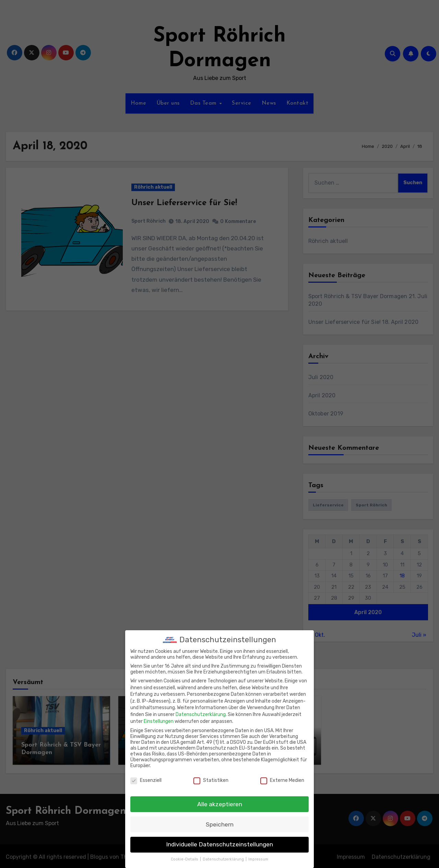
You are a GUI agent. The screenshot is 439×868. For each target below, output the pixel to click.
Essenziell (146, 776)
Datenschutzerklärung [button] (224, 855)
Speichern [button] (220, 820)
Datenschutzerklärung (201, 711)
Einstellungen (159, 717)
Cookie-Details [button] (185, 855)
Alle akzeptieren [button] (220, 800)
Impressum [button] (258, 855)
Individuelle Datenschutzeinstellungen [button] (219, 841)
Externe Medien (282, 776)
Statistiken (211, 776)
